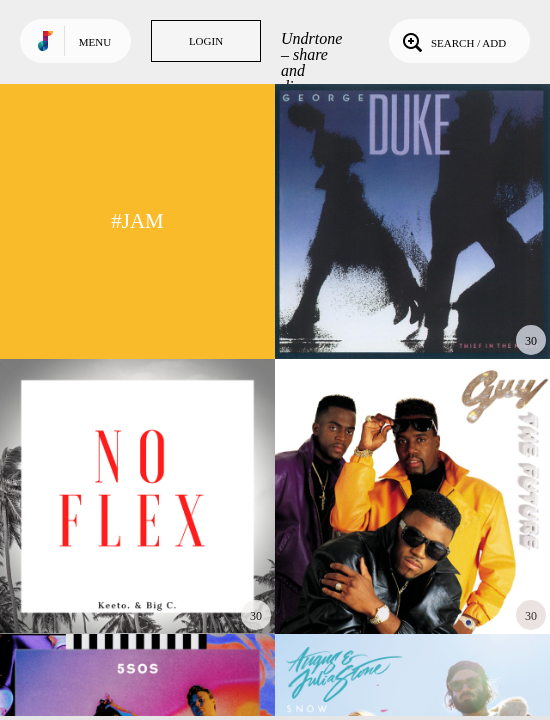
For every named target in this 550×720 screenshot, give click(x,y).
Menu (95, 42)
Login (206, 41)
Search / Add (452, 41)
